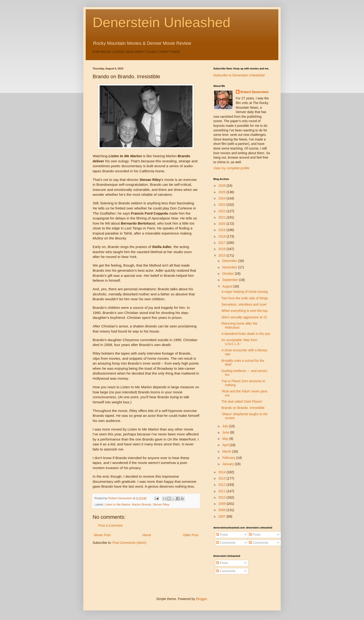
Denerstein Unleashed (162, 22)
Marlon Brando (142, 505)
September (231, 280)
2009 (223, 504)
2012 (223, 485)
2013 (223, 478)
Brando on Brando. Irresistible (243, 408)
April (226, 445)
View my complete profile (231, 168)
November (230, 267)
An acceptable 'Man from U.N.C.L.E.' (239, 342)
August (228, 286)
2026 (223, 186)
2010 (223, 497)
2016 (223, 249)
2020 (223, 224)
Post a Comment (110, 525)
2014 (223, 472)
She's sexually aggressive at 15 (244, 317)
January (228, 464)
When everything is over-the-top (244, 311)
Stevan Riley (161, 505)
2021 (223, 217)
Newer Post (102, 535)
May (226, 439)
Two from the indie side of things (245, 298)
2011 (223, 491)
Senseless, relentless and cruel (244, 304)
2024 (223, 198)
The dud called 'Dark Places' (242, 401)
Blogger (201, 599)
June (226, 432)
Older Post (191, 535)
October (228, 274)
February (229, 458)
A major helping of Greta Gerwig (245, 292)
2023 (223, 205)
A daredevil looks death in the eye (246, 334)
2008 (223, 510)
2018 (223, 236)
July (226, 426)
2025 (223, 192)
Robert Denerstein (255, 92)
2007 (223, 516)
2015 (223, 255)
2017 (223, 243)
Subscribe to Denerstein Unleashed (239, 75)
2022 (223, 211)
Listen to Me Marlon (118, 505)
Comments (226, 543)
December (230, 261)
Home (147, 535)
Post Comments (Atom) (129, 543)
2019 (223, 230)
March (227, 451)
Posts (222, 535)
